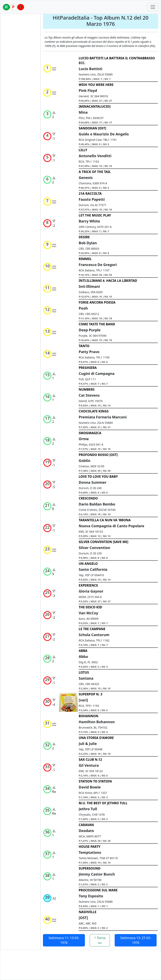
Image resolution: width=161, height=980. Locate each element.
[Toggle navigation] (153, 7)
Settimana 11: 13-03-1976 (64, 940)
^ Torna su (100, 940)
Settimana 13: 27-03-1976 (136, 940)
